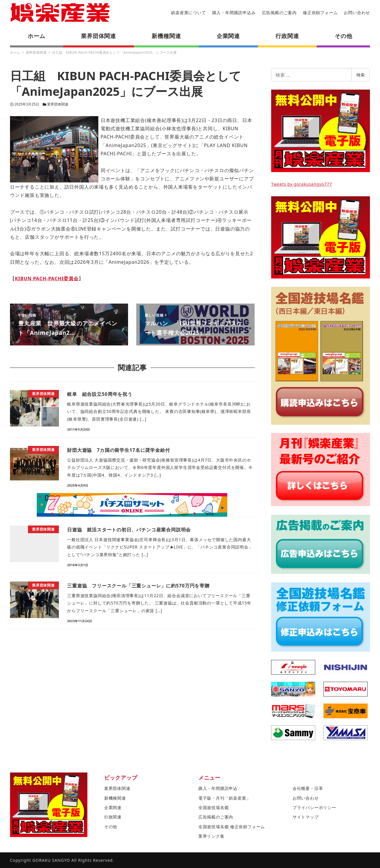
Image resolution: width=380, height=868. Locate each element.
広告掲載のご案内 (279, 13)
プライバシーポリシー (314, 807)
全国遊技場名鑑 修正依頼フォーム (232, 827)
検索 (361, 75)
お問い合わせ (357, 13)
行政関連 (113, 817)
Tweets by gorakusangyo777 (302, 184)
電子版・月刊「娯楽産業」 (225, 798)
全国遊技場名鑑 (214, 807)
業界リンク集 (211, 836)
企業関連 (113, 807)
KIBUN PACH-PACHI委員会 (47, 279)
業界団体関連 (58, 104)
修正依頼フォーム (320, 13)
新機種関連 (115, 798)
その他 (111, 827)
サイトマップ (306, 817)
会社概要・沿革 (308, 788)
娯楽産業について (188, 13)
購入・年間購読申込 (218, 788)
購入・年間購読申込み (234, 13)
